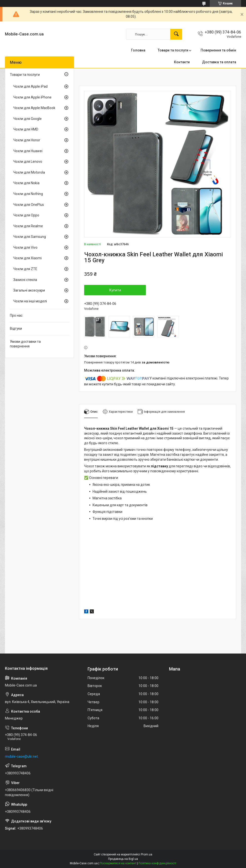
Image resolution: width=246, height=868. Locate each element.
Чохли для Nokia (26, 183)
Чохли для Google (28, 119)
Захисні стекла (25, 280)
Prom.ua (147, 854)
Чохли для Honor (27, 140)
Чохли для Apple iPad (30, 86)
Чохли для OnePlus (29, 205)
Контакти (182, 62)
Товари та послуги (173, 50)
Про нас (16, 315)
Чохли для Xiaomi (28, 258)
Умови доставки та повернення (25, 344)
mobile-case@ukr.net (21, 756)
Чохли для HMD (26, 129)
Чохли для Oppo (26, 215)
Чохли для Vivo (25, 247)
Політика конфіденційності (157, 863)
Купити (115, 290)
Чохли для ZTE (25, 269)
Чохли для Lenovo (28, 162)
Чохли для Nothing (28, 194)
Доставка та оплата (219, 62)
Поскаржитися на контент (118, 863)
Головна (138, 50)
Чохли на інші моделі (30, 301)
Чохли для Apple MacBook (34, 108)
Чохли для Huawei (28, 151)
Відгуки (16, 328)
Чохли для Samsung (30, 237)
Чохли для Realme (28, 226)
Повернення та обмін (218, 50)
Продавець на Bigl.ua (123, 859)
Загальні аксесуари (29, 290)
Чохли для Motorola (29, 172)
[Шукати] (176, 34)
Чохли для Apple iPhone (32, 97)
